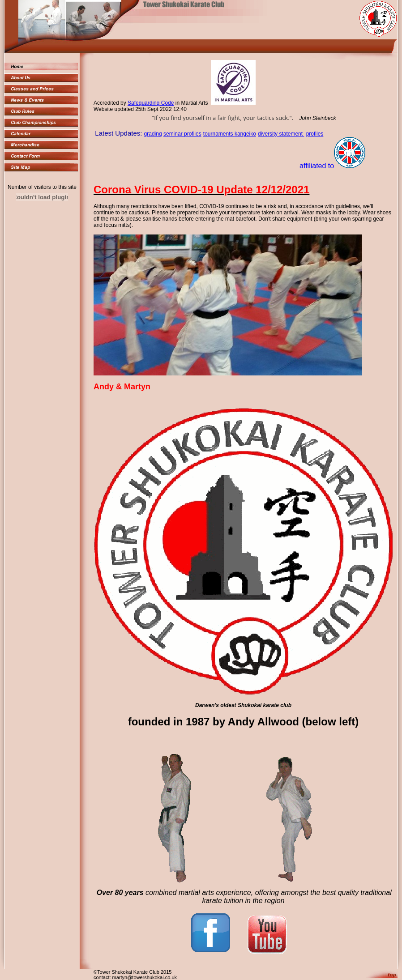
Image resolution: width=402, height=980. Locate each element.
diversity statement (281, 134)
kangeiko (245, 134)
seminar (174, 134)
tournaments (219, 134)
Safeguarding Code (151, 103)
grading (153, 134)
